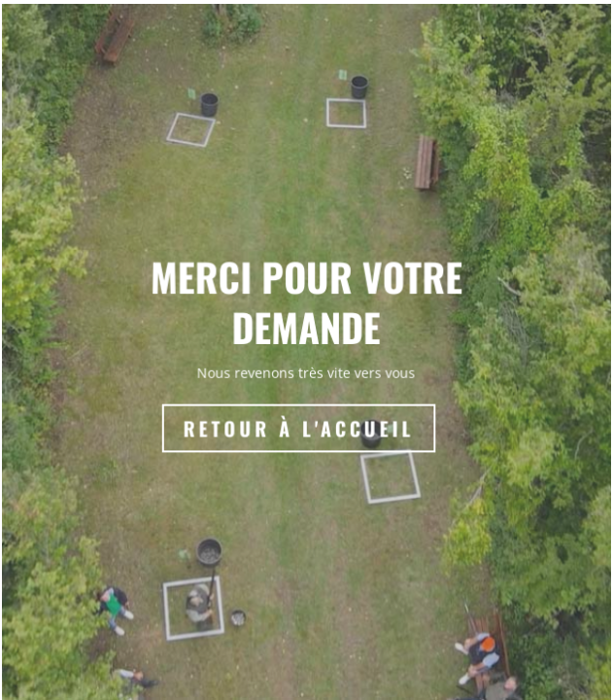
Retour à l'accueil (300, 430)
